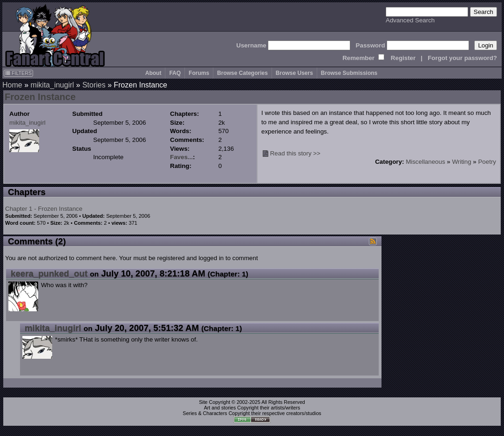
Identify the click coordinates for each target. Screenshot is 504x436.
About (153, 73)
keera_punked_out (49, 273)
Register (403, 58)
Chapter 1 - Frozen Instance (44, 209)
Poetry (487, 162)
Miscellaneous (425, 162)
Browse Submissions (349, 73)
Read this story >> (295, 153)
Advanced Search (410, 20)
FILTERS (18, 73)
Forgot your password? (462, 58)
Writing (461, 162)
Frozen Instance (40, 97)
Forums (199, 73)
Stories (94, 85)
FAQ (175, 73)
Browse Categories (242, 73)
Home (12, 85)
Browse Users (294, 73)
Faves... (181, 157)
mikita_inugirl (52, 85)
